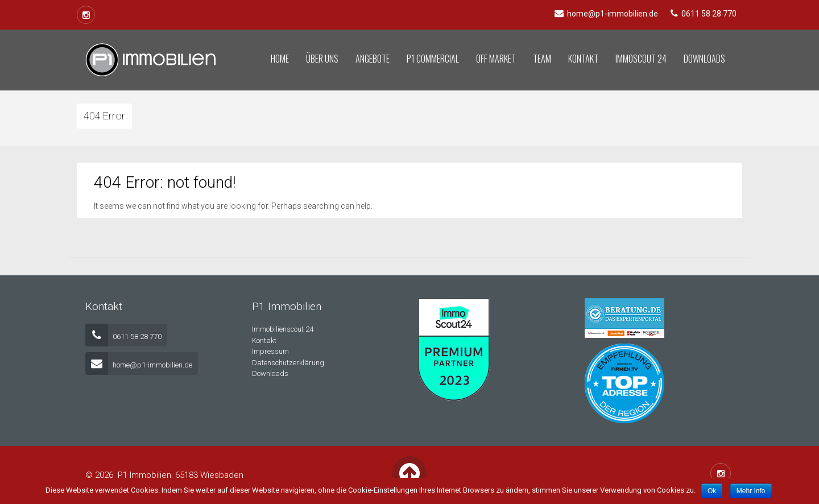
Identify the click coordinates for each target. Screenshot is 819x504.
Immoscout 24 (641, 59)
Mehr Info (751, 491)
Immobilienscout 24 (283, 329)
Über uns (322, 59)
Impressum (270, 351)
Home (280, 59)
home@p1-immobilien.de (139, 365)
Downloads (704, 59)
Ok (712, 491)
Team (542, 59)
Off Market (496, 59)
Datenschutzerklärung (288, 363)
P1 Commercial (433, 59)
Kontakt (583, 59)
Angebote (373, 59)
